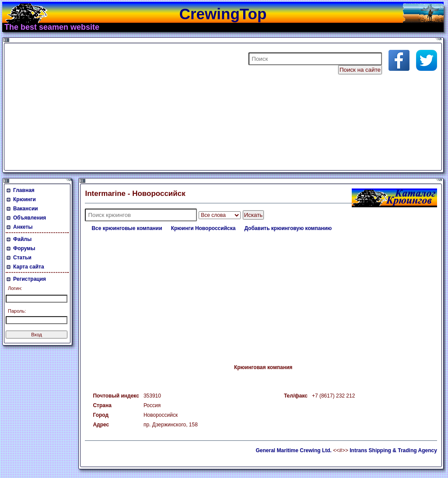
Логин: (15, 288)
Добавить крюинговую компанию (288, 228)
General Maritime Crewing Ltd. (294, 450)
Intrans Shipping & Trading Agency (393, 450)
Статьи (22, 258)
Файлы (22, 239)
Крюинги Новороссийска (203, 228)
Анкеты (23, 227)
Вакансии (26, 209)
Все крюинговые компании (127, 228)
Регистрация (30, 279)
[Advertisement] (111, 107)
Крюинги (24, 199)
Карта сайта (29, 267)
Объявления (30, 218)
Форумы (24, 248)
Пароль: (17, 311)
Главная (24, 190)
